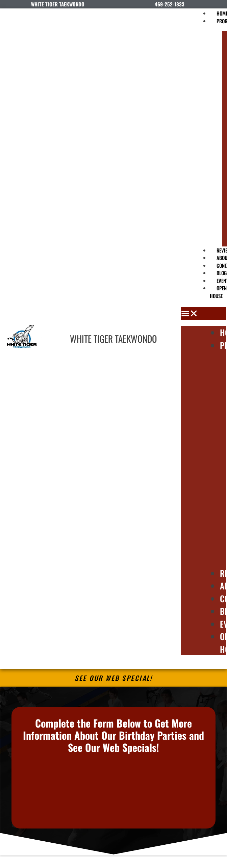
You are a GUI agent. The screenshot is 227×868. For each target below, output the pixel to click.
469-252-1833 (170, 4)
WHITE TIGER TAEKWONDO (113, 339)
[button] (204, 314)
